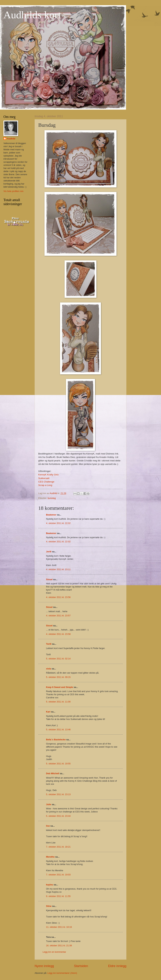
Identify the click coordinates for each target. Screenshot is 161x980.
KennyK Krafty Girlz (48, 475)
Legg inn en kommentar (54, 952)
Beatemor (51, 515)
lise (48, 826)
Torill (49, 644)
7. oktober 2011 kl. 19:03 (58, 875)
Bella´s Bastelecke (56, 740)
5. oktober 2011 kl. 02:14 (58, 659)
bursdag (52, 498)
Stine (49, 906)
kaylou (50, 885)
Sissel (49, 579)
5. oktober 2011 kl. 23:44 (58, 816)
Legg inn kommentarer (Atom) (62, 973)
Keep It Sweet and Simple (60, 687)
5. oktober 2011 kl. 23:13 (58, 794)
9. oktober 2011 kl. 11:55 (58, 896)
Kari (48, 712)
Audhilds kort (32, 15)
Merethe (50, 857)
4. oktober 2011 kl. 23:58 (58, 634)
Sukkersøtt (44, 478)
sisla (49, 669)
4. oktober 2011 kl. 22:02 (58, 523)
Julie (49, 804)
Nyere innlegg (44, 966)
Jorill (49, 552)
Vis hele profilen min (14, 191)
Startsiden (81, 966)
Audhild (11, 139)
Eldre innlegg (117, 966)
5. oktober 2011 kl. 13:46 (58, 730)
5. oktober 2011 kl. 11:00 (58, 702)
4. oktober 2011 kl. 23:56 (58, 597)
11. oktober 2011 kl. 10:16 (59, 927)
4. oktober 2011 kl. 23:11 (58, 569)
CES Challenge (46, 482)
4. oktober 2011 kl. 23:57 (58, 616)
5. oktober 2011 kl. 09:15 (58, 677)
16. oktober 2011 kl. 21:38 (59, 946)
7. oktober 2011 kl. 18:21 (58, 847)
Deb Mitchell (53, 773)
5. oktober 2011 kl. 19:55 (58, 764)
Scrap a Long (45, 485)
